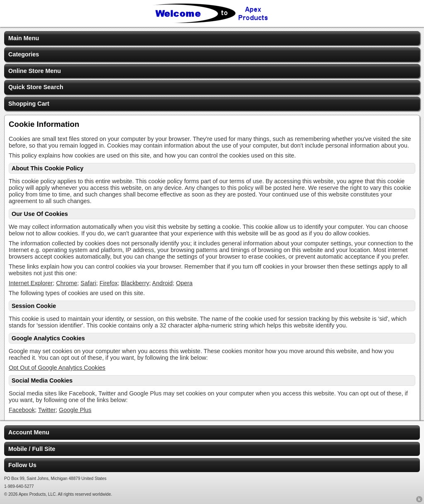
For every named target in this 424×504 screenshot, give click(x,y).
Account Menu (29, 432)
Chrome (66, 283)
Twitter (47, 410)
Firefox (108, 283)
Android (162, 283)
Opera (184, 283)
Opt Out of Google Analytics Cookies (57, 368)
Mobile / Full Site (32, 449)
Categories (24, 54)
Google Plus (75, 410)
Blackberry (135, 283)
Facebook (22, 410)
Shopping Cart (29, 104)
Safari (89, 283)
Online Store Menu (35, 71)
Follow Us (22, 465)
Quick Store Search (36, 87)
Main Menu (24, 38)
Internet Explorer (31, 283)
